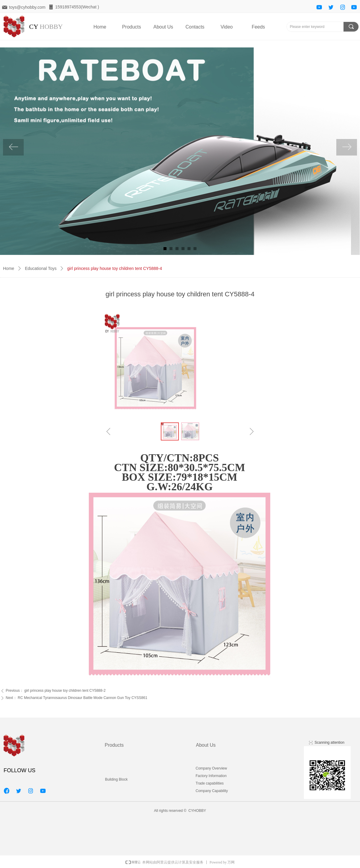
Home (9, 268)
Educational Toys (41, 268)
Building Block (116, 779)
